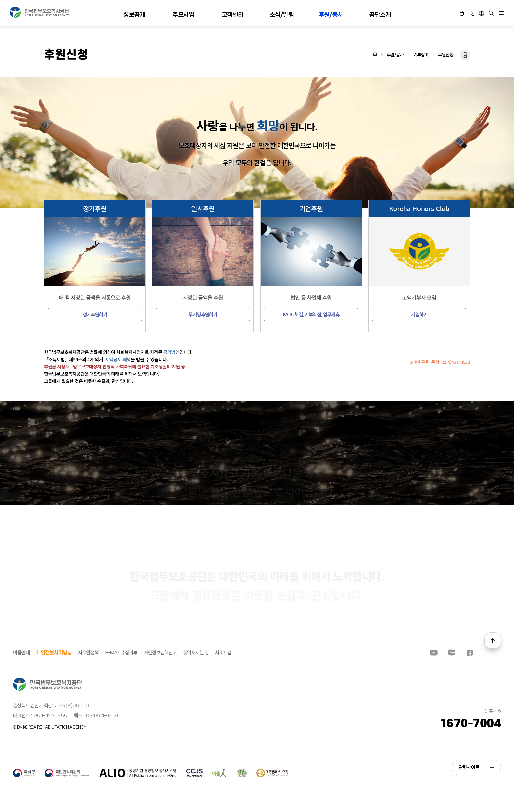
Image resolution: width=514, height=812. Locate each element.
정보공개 (134, 15)
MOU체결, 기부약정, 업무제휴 (311, 315)
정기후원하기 (95, 315)
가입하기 (419, 315)
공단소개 (380, 15)
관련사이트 (476, 767)
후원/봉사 (331, 15)
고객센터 (232, 15)
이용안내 (21, 653)
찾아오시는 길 (196, 653)
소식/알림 (282, 15)
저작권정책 (88, 653)
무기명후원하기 (203, 315)
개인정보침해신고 (160, 653)
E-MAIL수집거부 (121, 653)
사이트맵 (223, 653)
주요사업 (183, 15)
